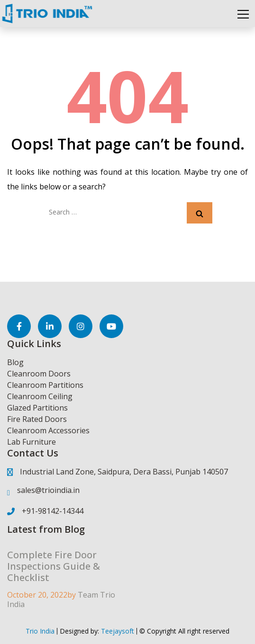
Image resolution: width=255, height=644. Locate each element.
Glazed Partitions (37, 408)
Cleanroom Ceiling (40, 396)
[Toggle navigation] (243, 14)
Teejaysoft (117, 631)
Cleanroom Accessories (48, 430)
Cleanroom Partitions (45, 385)
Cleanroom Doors (39, 374)
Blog (15, 362)
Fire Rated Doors (37, 419)
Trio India (40, 631)
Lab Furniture (32, 442)
